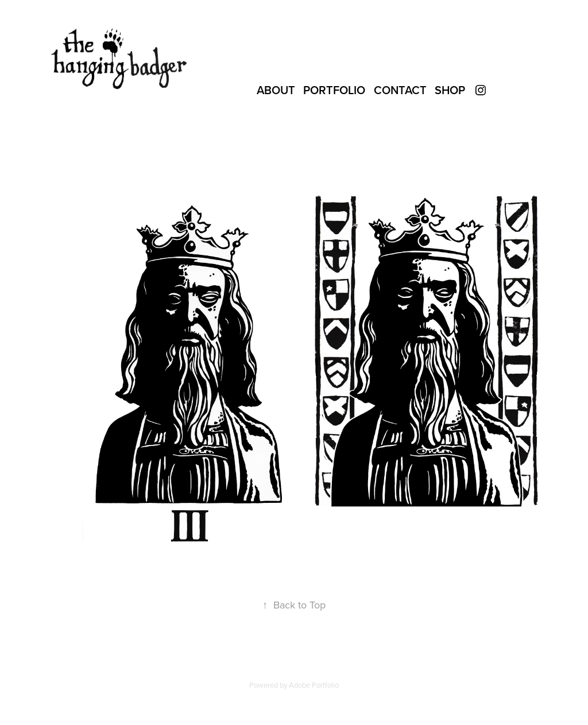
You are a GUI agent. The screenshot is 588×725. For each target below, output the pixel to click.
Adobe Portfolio (314, 685)
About (276, 90)
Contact (400, 90)
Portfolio (334, 90)
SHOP (450, 90)
